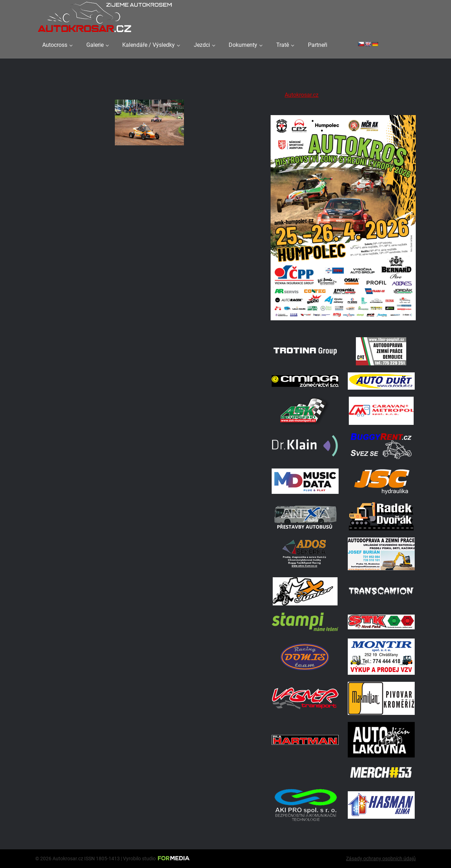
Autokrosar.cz (302, 95)
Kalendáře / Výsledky (149, 45)
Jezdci (202, 45)
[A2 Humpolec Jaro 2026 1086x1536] (343, 321)
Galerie (95, 45)
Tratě (283, 45)
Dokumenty (243, 45)
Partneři (318, 45)
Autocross (55, 45)
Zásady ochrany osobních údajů (381, 858)
